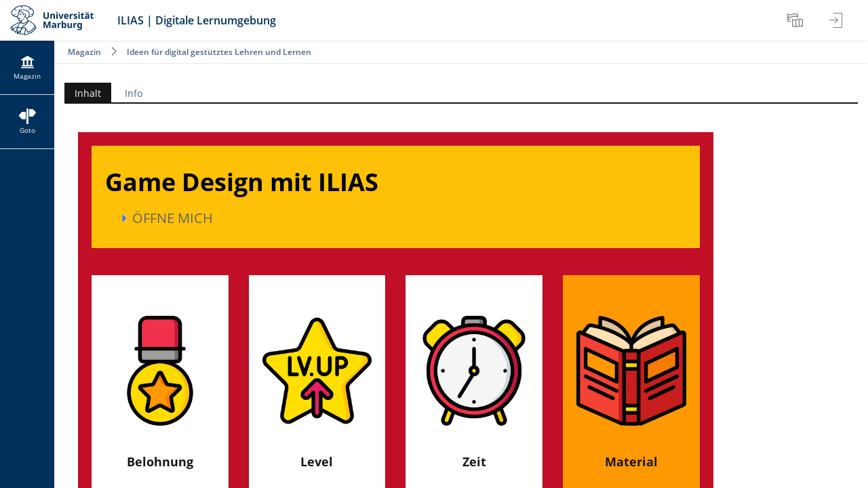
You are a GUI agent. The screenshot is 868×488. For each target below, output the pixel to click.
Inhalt (83, 93)
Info (134, 93)
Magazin (84, 52)
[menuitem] (797, 20)
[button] (396, 219)
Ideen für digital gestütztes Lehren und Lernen (219, 52)
